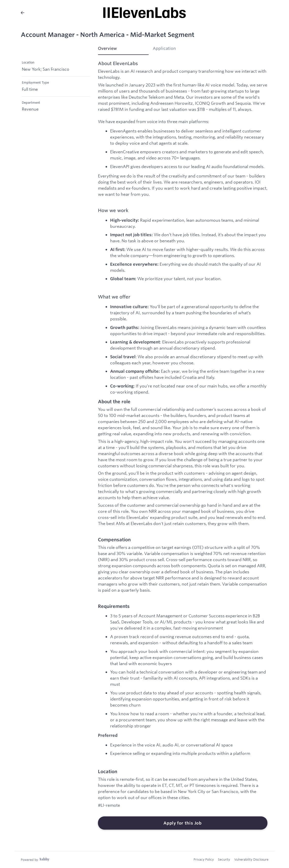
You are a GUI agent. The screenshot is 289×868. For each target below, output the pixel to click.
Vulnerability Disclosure (251, 859)
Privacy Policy (204, 859)
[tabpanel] (183, 445)
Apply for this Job (183, 823)
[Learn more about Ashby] (35, 860)
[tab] (123, 50)
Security (224, 859)
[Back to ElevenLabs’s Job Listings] (23, 13)
